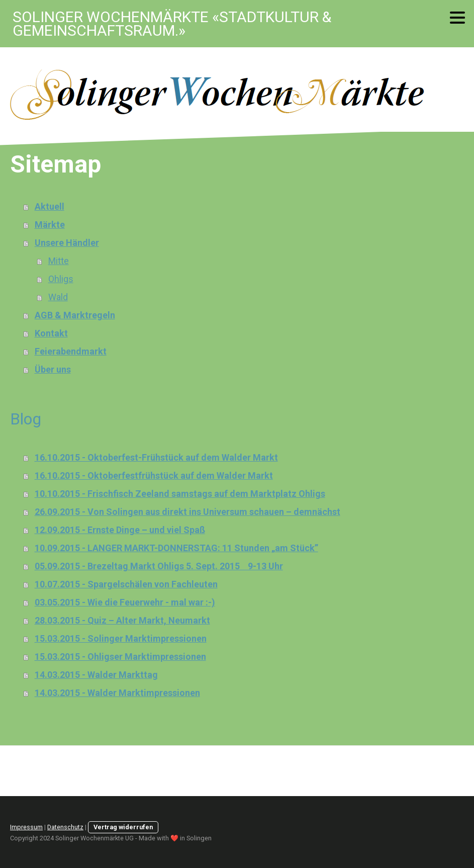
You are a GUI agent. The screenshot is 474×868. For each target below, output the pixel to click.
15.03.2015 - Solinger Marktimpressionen (121, 638)
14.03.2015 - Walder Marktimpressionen (117, 693)
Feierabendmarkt (71, 351)
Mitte (59, 261)
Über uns (53, 369)
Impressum (26, 827)
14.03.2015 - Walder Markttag (96, 675)
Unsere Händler (67, 243)
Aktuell (50, 206)
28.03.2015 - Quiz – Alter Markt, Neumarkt (122, 620)
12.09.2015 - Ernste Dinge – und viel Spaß (120, 530)
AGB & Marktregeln (75, 315)
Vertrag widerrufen (123, 827)
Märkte (50, 225)
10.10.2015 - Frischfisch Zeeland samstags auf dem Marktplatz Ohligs (180, 494)
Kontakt (51, 333)
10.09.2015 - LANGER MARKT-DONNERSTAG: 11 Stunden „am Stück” (176, 548)
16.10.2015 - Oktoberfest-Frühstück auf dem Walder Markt (156, 457)
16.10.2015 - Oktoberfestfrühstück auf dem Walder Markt (154, 475)
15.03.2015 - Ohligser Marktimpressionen (120, 657)
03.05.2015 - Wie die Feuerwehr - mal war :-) (125, 602)
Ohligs (61, 279)
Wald (58, 297)
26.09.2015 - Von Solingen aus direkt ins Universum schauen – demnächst (187, 512)
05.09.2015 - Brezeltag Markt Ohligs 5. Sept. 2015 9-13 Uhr (159, 566)
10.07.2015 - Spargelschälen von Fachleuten (126, 584)
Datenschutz (65, 827)
